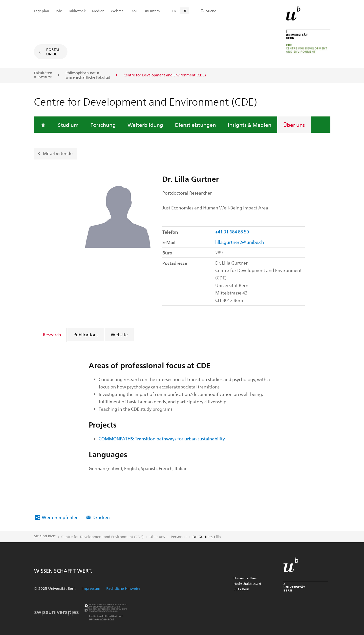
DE (185, 11)
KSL (135, 11)
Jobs (59, 11)
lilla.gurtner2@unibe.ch (240, 242)
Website (119, 334)
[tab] (52, 334)
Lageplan (42, 11)
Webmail (118, 11)
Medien (98, 11)
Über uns (294, 125)
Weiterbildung (145, 125)
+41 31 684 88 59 (232, 232)
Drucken (101, 517)
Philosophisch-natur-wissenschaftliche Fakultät (88, 75)
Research (52, 334)
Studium (68, 125)
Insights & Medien (250, 125)
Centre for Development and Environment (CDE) (102, 537)
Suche (211, 11)
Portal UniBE (53, 52)
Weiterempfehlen (60, 517)
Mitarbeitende (58, 153)
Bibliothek (77, 11)
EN (174, 11)
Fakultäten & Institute (43, 75)
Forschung (103, 125)
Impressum (91, 588)
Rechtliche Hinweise (123, 588)
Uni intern (152, 11)
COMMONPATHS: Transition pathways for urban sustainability (162, 439)
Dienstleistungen (195, 125)
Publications (86, 334)
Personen (179, 537)
